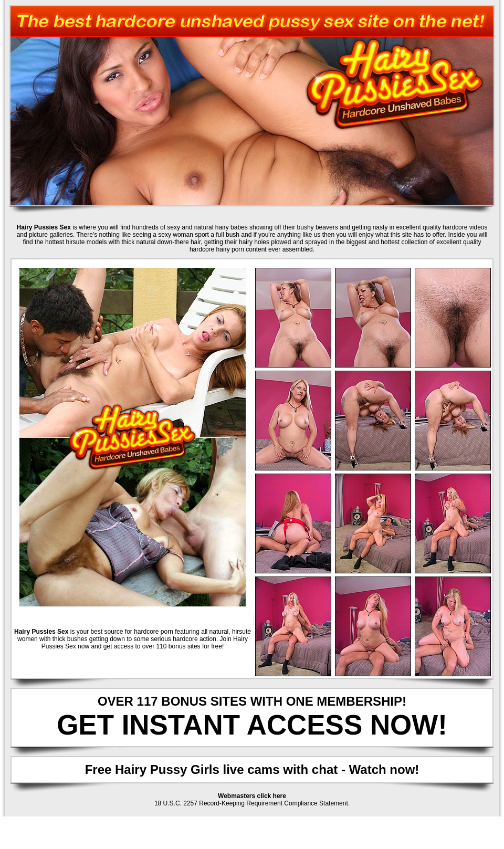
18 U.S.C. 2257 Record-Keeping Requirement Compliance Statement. (252, 803)
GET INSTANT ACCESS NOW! (252, 725)
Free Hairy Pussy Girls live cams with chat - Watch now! (252, 769)
